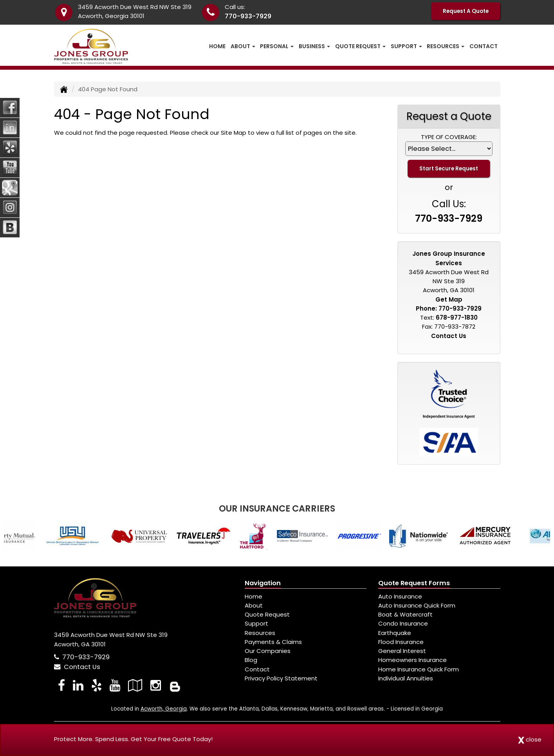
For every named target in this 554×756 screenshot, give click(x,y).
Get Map (449, 299)
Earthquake (395, 633)
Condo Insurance (403, 623)
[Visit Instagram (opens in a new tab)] (156, 685)
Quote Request (267, 614)
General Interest (402, 651)
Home (217, 46)
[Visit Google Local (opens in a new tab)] (135, 685)
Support (256, 623)
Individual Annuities (406, 678)
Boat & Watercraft (405, 614)
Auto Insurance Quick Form (417, 605)
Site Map (234, 133)
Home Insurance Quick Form (419, 669)
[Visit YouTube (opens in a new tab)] (115, 685)
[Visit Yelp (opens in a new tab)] (97, 685)
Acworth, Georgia (164, 709)
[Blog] (175, 685)
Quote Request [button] (360, 46)
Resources (260, 633)
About (254, 605)
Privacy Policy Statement (281, 678)
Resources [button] (446, 46)
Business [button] (314, 46)
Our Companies (268, 651)
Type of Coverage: (449, 137)
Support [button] (406, 46)
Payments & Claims (273, 642)
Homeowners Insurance (412, 660)
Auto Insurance (400, 596)
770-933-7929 (248, 16)
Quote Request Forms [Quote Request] (414, 583)
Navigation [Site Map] (263, 583)
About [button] (243, 46)
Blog (251, 660)
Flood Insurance (401, 642)
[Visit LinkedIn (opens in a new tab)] (78, 685)
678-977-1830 (457, 317)
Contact (484, 46)
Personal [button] (277, 46)
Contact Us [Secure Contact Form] (449, 336)
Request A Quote (466, 11)
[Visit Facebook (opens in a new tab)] (61, 685)
